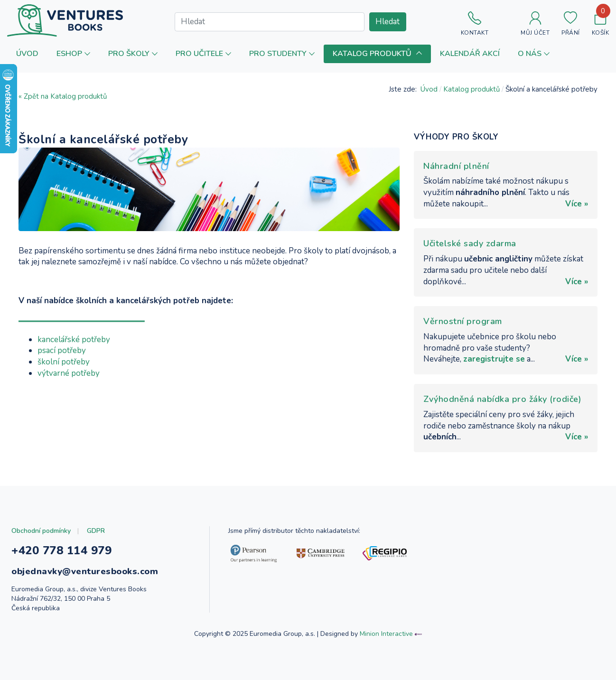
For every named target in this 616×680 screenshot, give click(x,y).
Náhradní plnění (456, 166)
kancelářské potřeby (74, 340)
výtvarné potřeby (69, 373)
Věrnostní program (463, 321)
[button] (73, 54)
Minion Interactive (386, 634)
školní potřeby (64, 362)
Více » (577, 204)
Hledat (387, 22)
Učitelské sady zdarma (470, 243)
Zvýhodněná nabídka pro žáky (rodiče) (502, 399)
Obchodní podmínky (41, 531)
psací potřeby (62, 350)
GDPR (96, 531)
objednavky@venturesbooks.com (85, 571)
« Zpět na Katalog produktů (63, 96)
